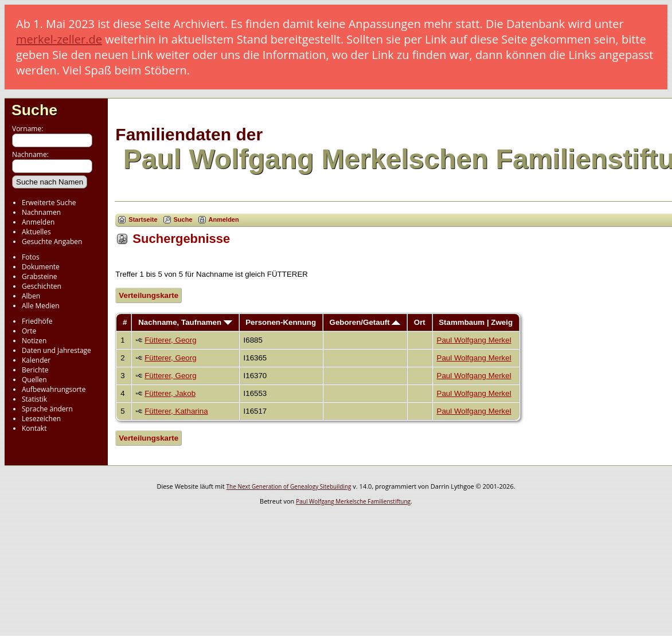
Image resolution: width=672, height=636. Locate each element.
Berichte (35, 370)
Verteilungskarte (149, 295)
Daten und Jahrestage (56, 350)
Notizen (34, 341)
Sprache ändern (47, 409)
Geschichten (42, 286)
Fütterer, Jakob (170, 393)
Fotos (31, 257)
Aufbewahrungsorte (54, 389)
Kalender (36, 360)
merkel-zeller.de (59, 39)
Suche (34, 110)
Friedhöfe (37, 321)
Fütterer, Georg (170, 340)
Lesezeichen (41, 419)
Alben (31, 296)
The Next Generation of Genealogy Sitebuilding (289, 486)
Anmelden (38, 222)
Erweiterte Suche (49, 203)
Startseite (143, 219)
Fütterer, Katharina (176, 411)
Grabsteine (40, 276)
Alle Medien (41, 306)
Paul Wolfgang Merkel (474, 340)
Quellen (34, 380)
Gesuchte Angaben (52, 242)
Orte (29, 331)
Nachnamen (41, 212)
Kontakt (34, 428)
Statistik (34, 399)
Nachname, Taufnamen (185, 322)
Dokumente (41, 267)
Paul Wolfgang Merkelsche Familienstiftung (353, 501)
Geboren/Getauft (365, 322)
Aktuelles (36, 232)
